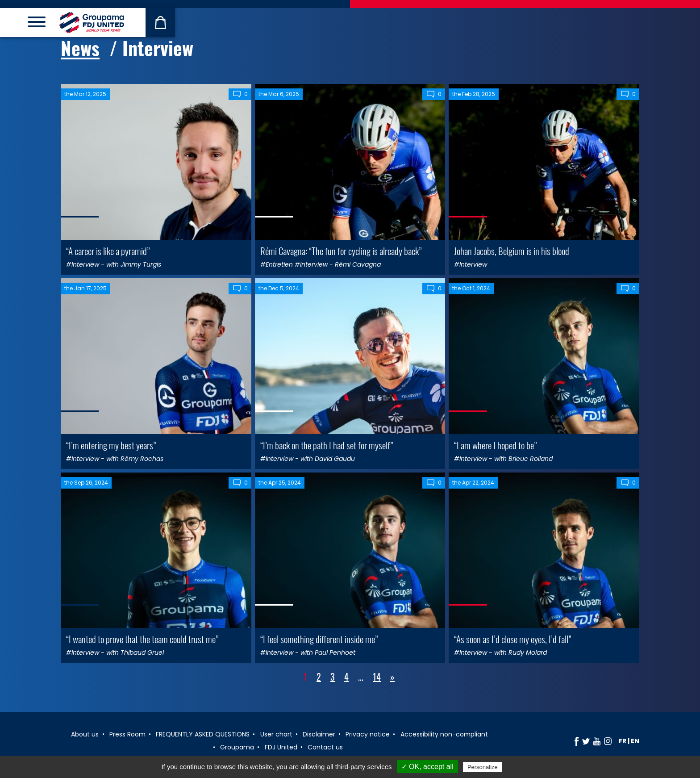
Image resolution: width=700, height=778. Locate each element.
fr (623, 741)
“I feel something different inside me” (319, 639)
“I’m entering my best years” (111, 445)
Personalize (483, 767)
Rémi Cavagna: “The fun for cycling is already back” (341, 251)
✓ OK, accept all (427, 767)
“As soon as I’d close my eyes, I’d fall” (512, 639)
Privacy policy (526, 767)
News (80, 48)
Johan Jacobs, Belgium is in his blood (512, 251)
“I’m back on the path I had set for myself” (327, 445)
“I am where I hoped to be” (495, 445)
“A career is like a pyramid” (108, 251)
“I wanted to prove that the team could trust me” (142, 639)
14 (377, 677)
